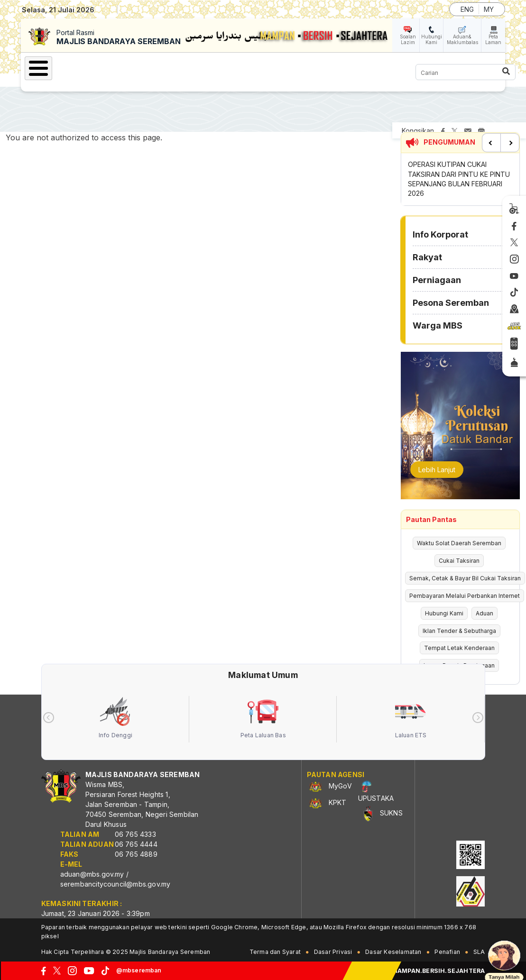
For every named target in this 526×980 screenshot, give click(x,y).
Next (510, 143)
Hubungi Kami (432, 39)
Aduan (484, 613)
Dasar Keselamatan (393, 952)
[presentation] (49, 718)
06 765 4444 (136, 844)
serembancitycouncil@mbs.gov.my (115, 884)
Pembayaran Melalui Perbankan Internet (465, 596)
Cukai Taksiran (459, 561)
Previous (491, 143)
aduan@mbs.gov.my (92, 874)
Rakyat (427, 257)
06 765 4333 (135, 834)
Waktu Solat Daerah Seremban (459, 543)
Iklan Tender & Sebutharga (459, 631)
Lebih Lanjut (437, 470)
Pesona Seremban (451, 303)
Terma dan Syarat (275, 952)
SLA (479, 952)
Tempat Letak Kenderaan (459, 648)
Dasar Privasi (333, 952)
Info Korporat (440, 234)
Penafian (447, 952)
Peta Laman (493, 39)
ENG (467, 9)
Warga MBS (438, 325)
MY (489, 9)
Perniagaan (437, 280)
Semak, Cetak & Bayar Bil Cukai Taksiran (465, 578)
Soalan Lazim (408, 39)
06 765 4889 (136, 854)
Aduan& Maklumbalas (462, 39)
